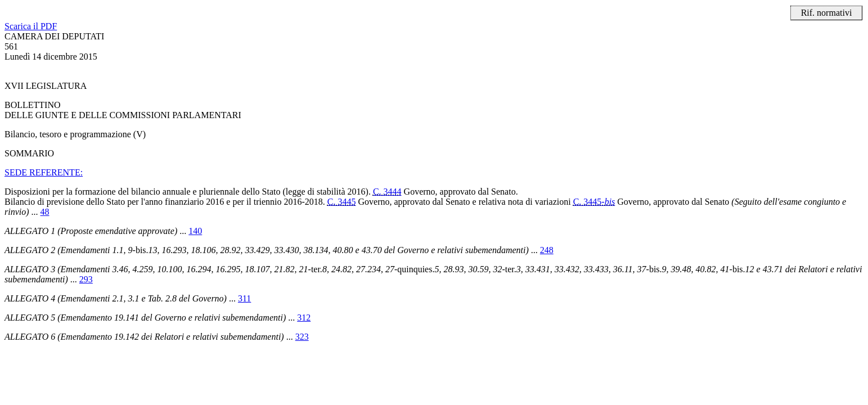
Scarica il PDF (31, 26)
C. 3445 (342, 202)
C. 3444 (387, 192)
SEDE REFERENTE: (44, 172)
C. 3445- (594, 202)
